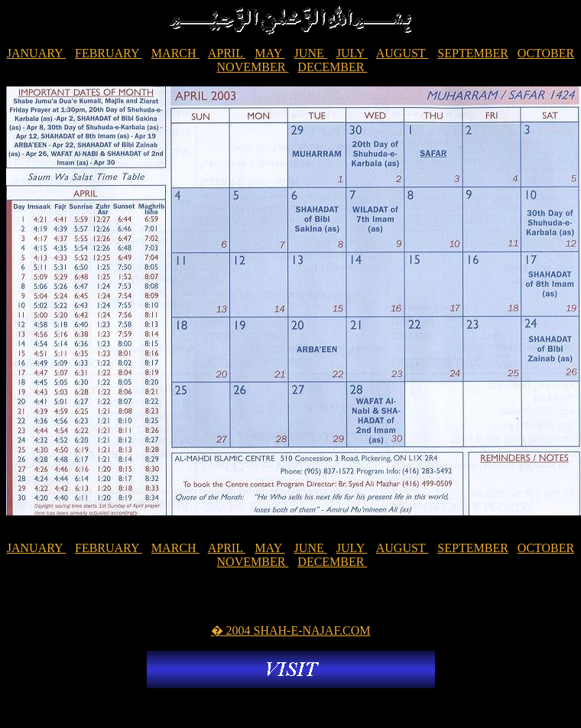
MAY (269, 53)
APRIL (227, 53)
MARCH (175, 53)
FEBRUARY (109, 53)
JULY (352, 53)
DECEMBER (332, 67)
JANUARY (36, 53)
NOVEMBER (253, 67)
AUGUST (402, 53)
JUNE (311, 53)
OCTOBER (546, 53)
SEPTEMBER (472, 53)
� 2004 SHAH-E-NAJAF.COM (291, 630)
